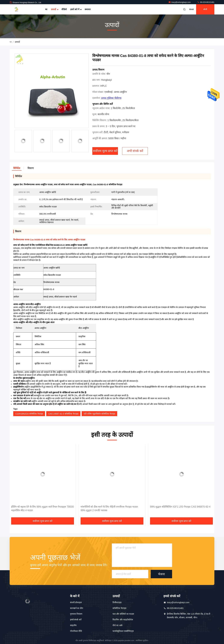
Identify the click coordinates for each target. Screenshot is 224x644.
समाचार (88, 9)
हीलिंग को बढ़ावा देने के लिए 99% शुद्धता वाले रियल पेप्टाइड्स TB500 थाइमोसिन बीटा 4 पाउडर (42, 509)
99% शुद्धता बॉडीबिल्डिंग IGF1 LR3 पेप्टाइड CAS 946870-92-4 (180, 507)
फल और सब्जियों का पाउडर (123, 614)
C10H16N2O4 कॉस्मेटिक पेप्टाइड (29, 414)
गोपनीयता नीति (76, 631)
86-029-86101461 (206, 2)
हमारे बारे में (76, 9)
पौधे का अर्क (117, 625)
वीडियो (64, 9)
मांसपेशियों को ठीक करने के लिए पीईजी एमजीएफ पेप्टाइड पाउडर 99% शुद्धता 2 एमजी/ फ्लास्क (109, 509)
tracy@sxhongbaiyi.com (180, 2)
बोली (205, 9)
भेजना (161, 574)
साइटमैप (73, 625)
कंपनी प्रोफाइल (76, 602)
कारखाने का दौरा (77, 608)
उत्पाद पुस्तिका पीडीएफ (111, 98)
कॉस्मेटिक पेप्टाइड (119, 608)
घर (46, 9)
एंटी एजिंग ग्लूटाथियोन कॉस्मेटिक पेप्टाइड (99, 414)
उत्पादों (54, 9)
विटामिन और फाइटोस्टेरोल (123, 620)
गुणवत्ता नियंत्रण (76, 614)
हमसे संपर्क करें (76, 620)
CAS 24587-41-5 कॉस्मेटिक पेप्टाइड (63, 414)
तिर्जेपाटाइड (117, 602)
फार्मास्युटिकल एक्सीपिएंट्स (123, 631)
